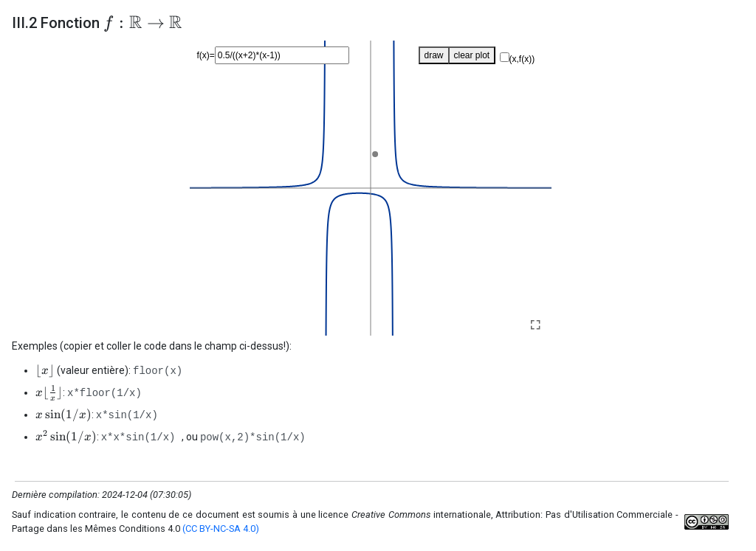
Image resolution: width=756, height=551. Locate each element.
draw (434, 55)
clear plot (472, 55)
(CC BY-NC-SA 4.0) (221, 529)
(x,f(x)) (522, 59)
